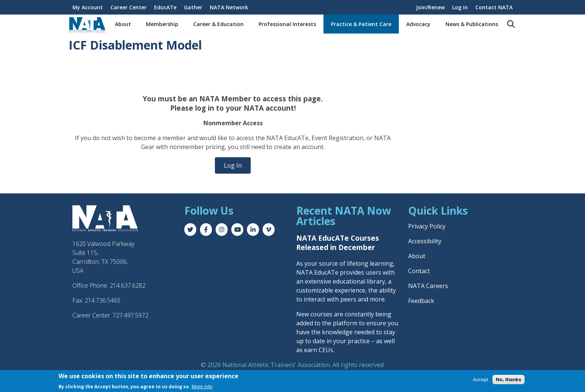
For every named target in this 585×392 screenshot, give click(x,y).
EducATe (165, 7)
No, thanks (509, 380)
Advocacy (418, 24)
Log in (460, 7)
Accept (480, 380)
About (123, 24)
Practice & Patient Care (361, 24)
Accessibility (425, 241)
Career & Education (218, 24)
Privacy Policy (427, 226)
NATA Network (229, 7)
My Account (88, 7)
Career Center (129, 7)
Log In (233, 165)
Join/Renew (430, 7)
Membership (162, 24)
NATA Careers (428, 286)
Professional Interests (287, 24)
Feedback (421, 301)
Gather (193, 7)
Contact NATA (494, 7)
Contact (419, 271)
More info (202, 387)
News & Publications (472, 24)
